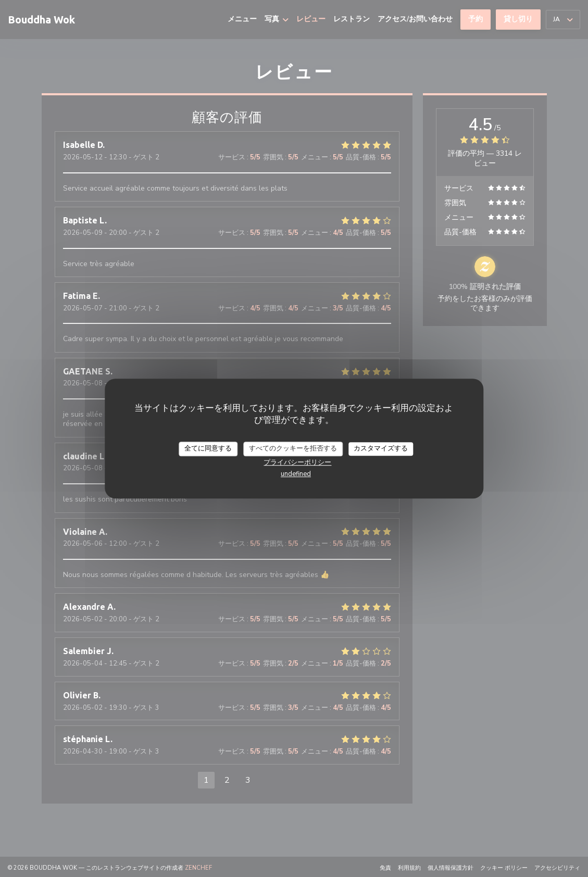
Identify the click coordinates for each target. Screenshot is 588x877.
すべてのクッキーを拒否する (293, 448)
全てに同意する (208, 448)
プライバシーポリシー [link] (297, 462)
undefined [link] (296, 474)
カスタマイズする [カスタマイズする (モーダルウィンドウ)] (381, 448)
